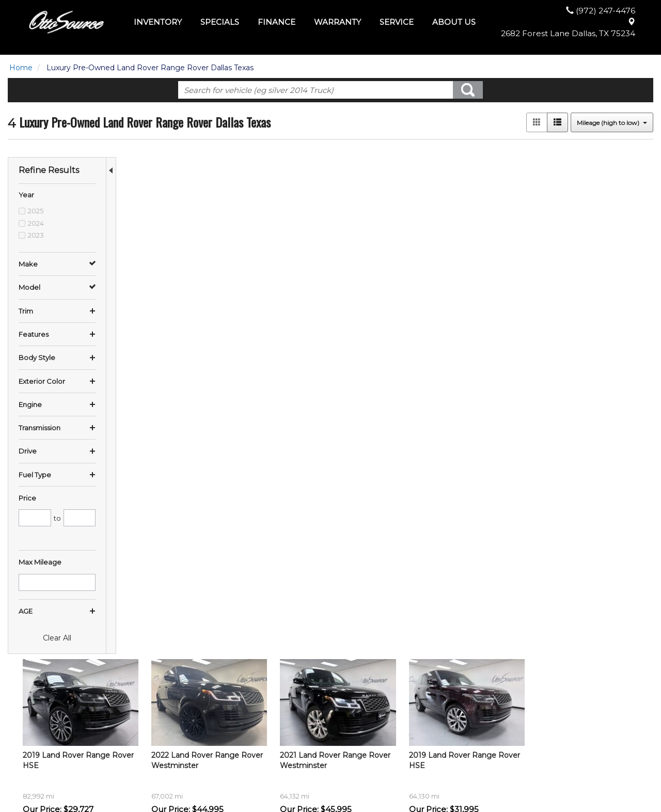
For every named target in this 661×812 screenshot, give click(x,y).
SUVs (182, 735)
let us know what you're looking (240, 501)
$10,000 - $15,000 (40, 735)
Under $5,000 (33, 714)
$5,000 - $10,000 (39, 725)
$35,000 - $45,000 (41, 766)
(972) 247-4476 (558, 740)
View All (187, 714)
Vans (182, 756)
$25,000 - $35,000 (41, 756)
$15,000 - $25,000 (40, 745)
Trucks (185, 745)
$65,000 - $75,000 (41, 776)
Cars (181, 725)
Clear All (57, 638)
